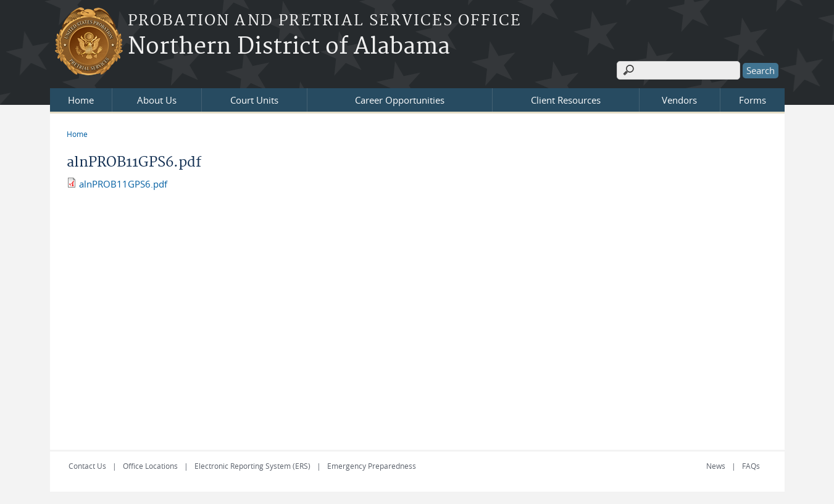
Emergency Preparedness (372, 466)
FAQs (751, 466)
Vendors (679, 100)
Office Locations (150, 466)
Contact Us (87, 466)
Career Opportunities (400, 100)
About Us (157, 100)
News (716, 466)
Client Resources (566, 100)
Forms (753, 100)
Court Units (254, 100)
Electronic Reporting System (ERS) (252, 466)
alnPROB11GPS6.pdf (123, 184)
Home (81, 100)
